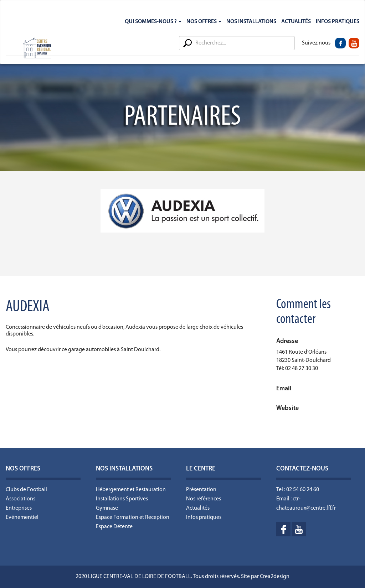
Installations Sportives (122, 499)
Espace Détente (114, 527)
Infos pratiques (204, 517)
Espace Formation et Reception (133, 517)
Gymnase (107, 508)
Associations (20, 499)
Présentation (201, 490)
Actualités (296, 22)
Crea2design (275, 577)
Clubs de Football (26, 490)
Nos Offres (204, 22)
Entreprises (19, 508)
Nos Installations (251, 22)
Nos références (204, 499)
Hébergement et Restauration (131, 490)
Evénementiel (22, 517)
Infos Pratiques (338, 22)
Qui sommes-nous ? (153, 22)
